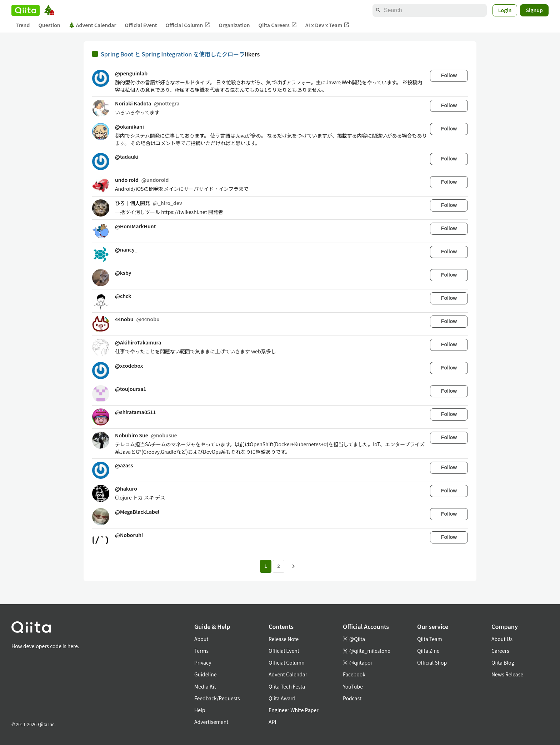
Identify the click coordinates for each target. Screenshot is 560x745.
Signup (534, 10)
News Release (507, 674)
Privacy (203, 662)
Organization (234, 25)
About (201, 639)
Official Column (188, 25)
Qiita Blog (503, 662)
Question (49, 25)
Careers (500, 651)
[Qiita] (26, 10)
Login (505, 10)
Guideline (206, 674)
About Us (502, 639)
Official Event (141, 25)
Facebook (354, 674)
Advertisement (211, 722)
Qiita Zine (428, 651)
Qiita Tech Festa (287, 686)
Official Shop (432, 662)
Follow (449, 75)
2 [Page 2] (278, 566)
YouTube (353, 686)
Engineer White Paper (294, 710)
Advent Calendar (93, 25)
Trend (23, 25)
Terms (201, 651)
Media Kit (205, 686)
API (272, 722)
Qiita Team (430, 639)
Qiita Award (282, 698)
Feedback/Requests (217, 698)
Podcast (352, 698)
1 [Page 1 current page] (266, 566)
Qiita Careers (278, 25)
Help (200, 710)
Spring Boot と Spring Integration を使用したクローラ (173, 54)
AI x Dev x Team (327, 25)
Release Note (284, 639)
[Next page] (294, 566)
